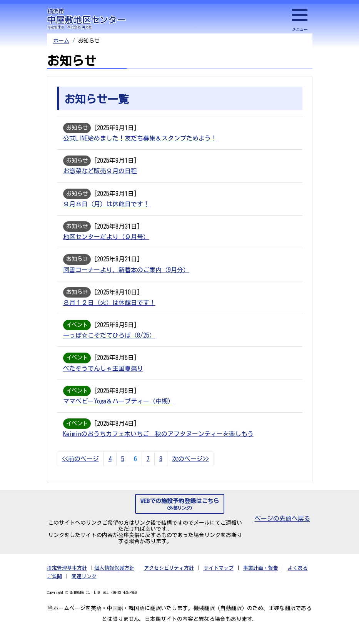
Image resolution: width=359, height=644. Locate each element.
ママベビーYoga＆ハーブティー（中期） (119, 408)
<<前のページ (80, 467)
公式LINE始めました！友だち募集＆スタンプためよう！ (140, 139)
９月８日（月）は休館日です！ (106, 206)
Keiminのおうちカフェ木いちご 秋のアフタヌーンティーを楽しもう (158, 442)
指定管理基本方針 (67, 576)
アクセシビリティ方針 (169, 576)
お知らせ (79, 128)
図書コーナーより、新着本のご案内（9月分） (126, 274)
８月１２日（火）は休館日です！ (109, 307)
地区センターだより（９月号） (106, 240)
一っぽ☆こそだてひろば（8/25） (109, 341)
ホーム (61, 41)
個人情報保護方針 (114, 576)
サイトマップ (219, 576)
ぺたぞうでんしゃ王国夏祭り (103, 375)
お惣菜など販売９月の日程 (100, 172)
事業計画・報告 (261, 576)
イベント (79, 330)
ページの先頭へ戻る (282, 526)
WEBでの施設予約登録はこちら (180, 512)
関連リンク (84, 584)
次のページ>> (190, 467)
